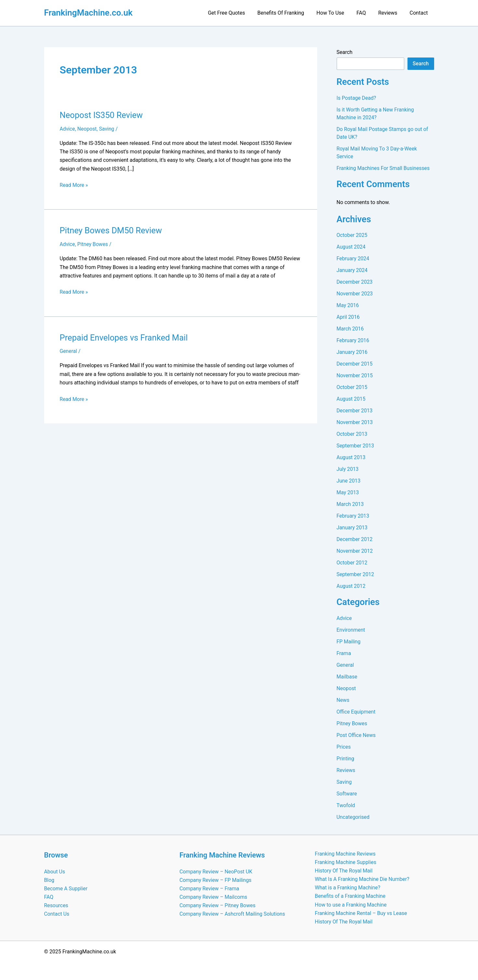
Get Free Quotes (237, 13)
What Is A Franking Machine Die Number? (363, 879)
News (343, 700)
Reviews (391, 13)
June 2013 (349, 481)
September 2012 (356, 574)
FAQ (366, 13)
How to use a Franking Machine (351, 904)
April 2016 (349, 317)
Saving (107, 129)
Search (345, 52)
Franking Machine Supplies (346, 862)
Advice (68, 129)
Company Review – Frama (210, 888)
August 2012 (351, 586)
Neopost (88, 129)
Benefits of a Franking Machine (351, 896)
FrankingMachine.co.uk (89, 13)
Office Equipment (356, 712)
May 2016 (348, 305)
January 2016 (352, 352)
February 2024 (353, 258)
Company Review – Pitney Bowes (218, 905)
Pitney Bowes (93, 244)
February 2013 (353, 516)
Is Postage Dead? (357, 98)
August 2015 (351, 399)
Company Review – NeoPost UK (216, 871)
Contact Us (57, 914)
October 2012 (352, 563)
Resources (56, 905)
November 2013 (355, 422)
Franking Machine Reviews (346, 853)
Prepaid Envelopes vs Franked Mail (125, 337)
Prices (344, 747)
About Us (55, 871)
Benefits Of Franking (290, 13)
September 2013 (356, 446)
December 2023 (355, 282)
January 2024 (352, 270)
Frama (344, 653)
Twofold (346, 805)
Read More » (74, 185)
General (69, 351)
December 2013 (355, 411)
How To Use (337, 13)
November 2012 (355, 551)
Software (347, 794)
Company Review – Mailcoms (214, 897)
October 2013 (352, 434)
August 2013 (351, 457)
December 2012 (355, 539)
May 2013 (348, 492)
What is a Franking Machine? (348, 887)
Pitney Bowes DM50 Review (112, 230)
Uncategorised (353, 817)
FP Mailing (349, 642)
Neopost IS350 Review (102, 115)
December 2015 (355, 364)
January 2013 (352, 528)
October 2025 (352, 235)
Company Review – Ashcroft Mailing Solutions (233, 914)
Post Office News (356, 735)
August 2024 (351, 247)
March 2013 (350, 504)
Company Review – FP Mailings (216, 879)
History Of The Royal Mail (344, 870)
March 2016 (350, 329)
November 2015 (355, 375)
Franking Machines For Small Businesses (384, 168)
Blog (49, 879)
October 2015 (352, 387)
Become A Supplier (66, 888)
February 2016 (353, 340)
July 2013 (348, 469)
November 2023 (355, 294)
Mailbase (347, 677)
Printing (346, 759)
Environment (351, 630)
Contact (420, 13)
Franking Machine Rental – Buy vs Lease (361, 913)
